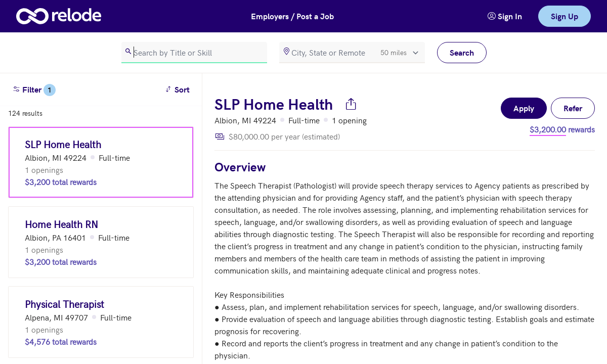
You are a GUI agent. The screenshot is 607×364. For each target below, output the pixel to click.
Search (462, 52)
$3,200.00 (548, 129)
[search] (194, 53)
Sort (179, 89)
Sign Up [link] (565, 16)
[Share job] (351, 104)
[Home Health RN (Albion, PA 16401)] (101, 242)
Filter (34, 90)
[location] (352, 53)
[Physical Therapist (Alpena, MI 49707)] (101, 322)
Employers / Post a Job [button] (292, 16)
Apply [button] (524, 108)
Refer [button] (573, 108)
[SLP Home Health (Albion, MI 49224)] (101, 162)
